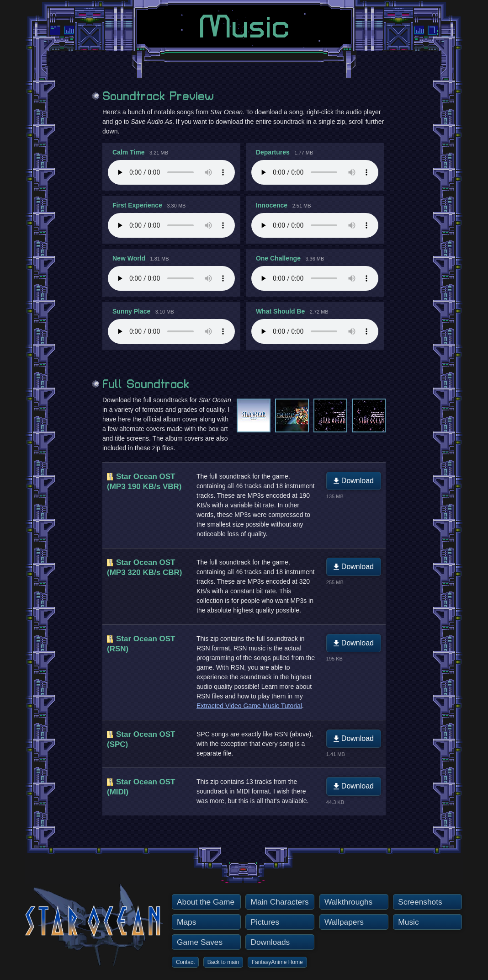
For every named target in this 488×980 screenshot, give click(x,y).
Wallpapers (344, 922)
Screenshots (420, 902)
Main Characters (279, 902)
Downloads (270, 942)
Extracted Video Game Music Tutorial (249, 706)
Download (354, 481)
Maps (186, 922)
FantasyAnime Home (277, 962)
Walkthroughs (348, 902)
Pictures (265, 922)
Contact (185, 962)
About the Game (206, 902)
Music (408, 922)
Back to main (223, 962)
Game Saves (200, 942)
